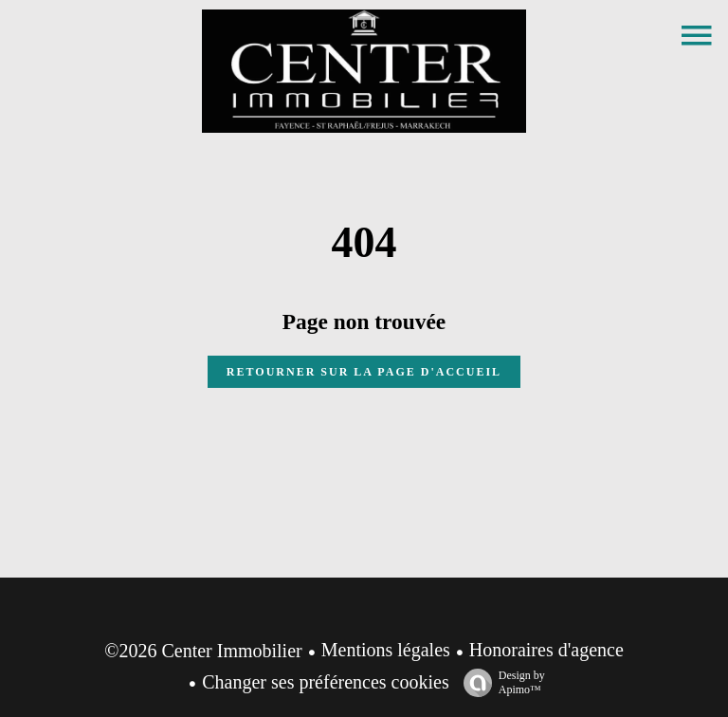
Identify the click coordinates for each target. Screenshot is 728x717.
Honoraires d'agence (546, 650)
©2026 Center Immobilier (203, 651)
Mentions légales (386, 650)
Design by (500, 683)
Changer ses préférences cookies (325, 682)
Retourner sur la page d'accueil (364, 372)
